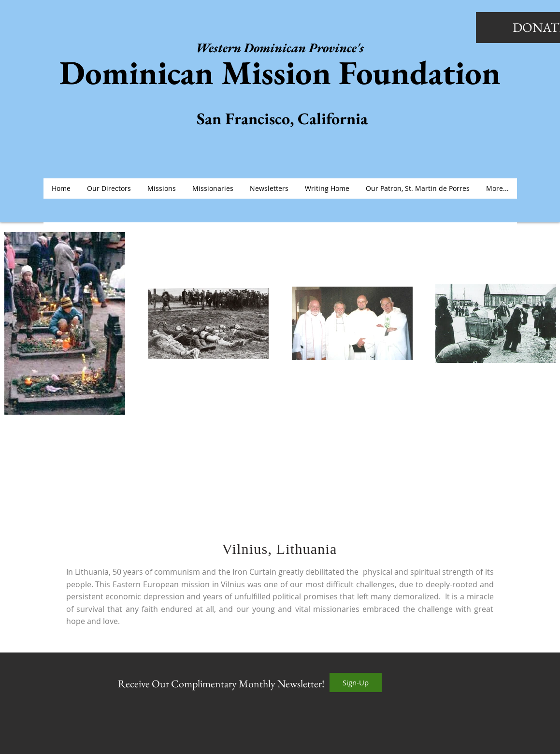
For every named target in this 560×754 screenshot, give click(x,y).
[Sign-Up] (356, 682)
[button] (162, 188)
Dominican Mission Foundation (280, 72)
